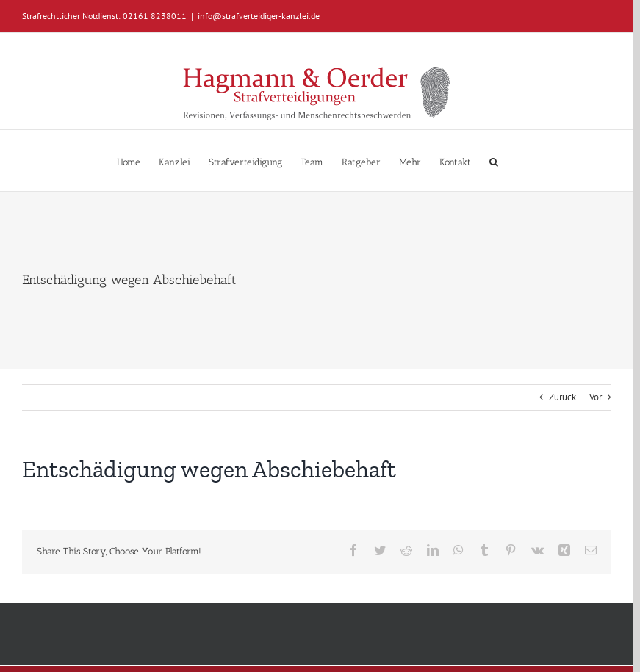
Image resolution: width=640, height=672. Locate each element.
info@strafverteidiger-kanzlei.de (259, 16)
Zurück (562, 397)
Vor (596, 397)
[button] (494, 160)
